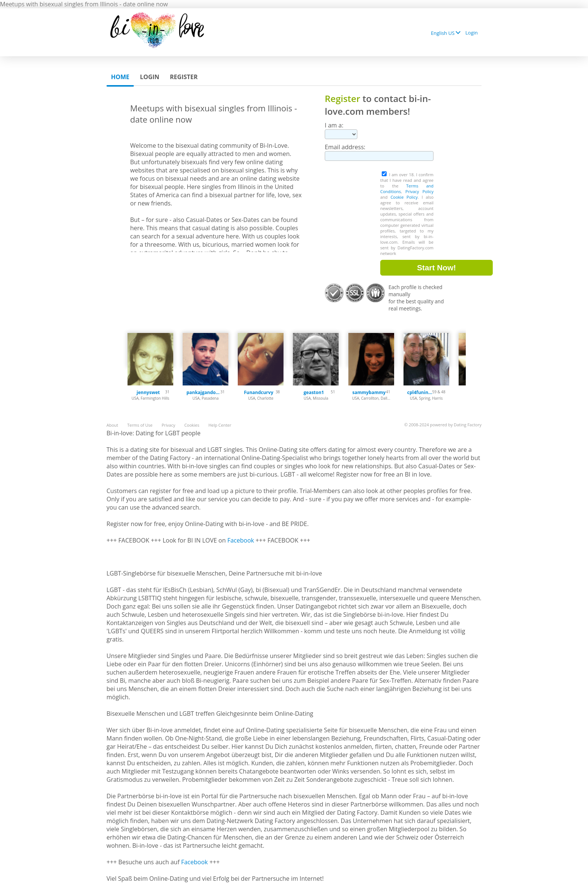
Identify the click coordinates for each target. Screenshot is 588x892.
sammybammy (369, 392)
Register (184, 77)
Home (120, 77)
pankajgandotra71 (203, 392)
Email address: (345, 147)
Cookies (192, 425)
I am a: (334, 125)
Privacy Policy (419, 191)
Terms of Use (140, 425)
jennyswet (148, 392)
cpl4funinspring (420, 392)
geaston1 (314, 392)
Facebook (241, 540)
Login (472, 33)
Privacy (168, 425)
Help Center (220, 425)
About (112, 425)
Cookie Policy (404, 197)
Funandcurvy (258, 392)
